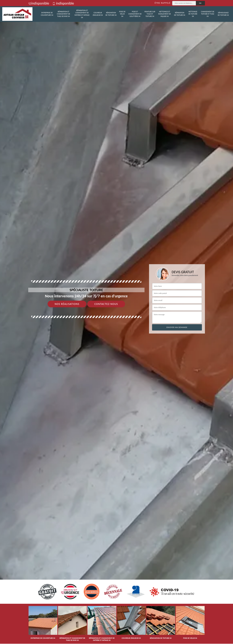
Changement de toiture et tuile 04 (208, 14)
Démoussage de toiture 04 (223, 14)
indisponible (39, 3)
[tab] (116, 322)
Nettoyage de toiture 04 (193, 14)
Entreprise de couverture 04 (47, 14)
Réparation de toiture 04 (180, 14)
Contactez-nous (106, 304)
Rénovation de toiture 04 (111, 14)
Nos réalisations (67, 304)
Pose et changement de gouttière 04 (135, 14)
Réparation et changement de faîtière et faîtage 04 (82, 14)
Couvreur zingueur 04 (98, 14)
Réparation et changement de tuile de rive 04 (64, 14)
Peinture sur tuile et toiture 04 (150, 14)
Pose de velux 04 (122, 14)
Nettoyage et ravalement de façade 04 (165, 14)
